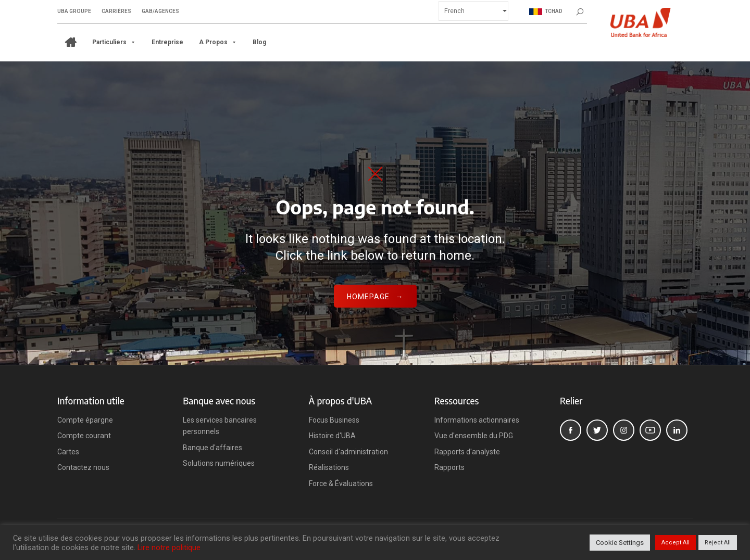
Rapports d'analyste (467, 452)
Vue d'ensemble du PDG (474, 436)
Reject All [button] (718, 543)
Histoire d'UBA (332, 436)
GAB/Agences (160, 10)
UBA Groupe (74, 10)
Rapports (449, 467)
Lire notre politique (169, 548)
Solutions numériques (219, 463)
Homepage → (375, 297)
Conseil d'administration (348, 452)
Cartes (68, 452)
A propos (218, 42)
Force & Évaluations (341, 483)
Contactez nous (83, 467)
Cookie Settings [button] (620, 543)
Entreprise (167, 42)
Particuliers (114, 42)
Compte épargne (85, 420)
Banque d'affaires (213, 448)
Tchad (546, 10)
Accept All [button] (676, 543)
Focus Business (334, 420)
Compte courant (84, 436)
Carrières (116, 10)
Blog (259, 42)
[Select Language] (473, 10)
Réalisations (329, 467)
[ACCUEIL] (71, 42)
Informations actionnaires (477, 420)
